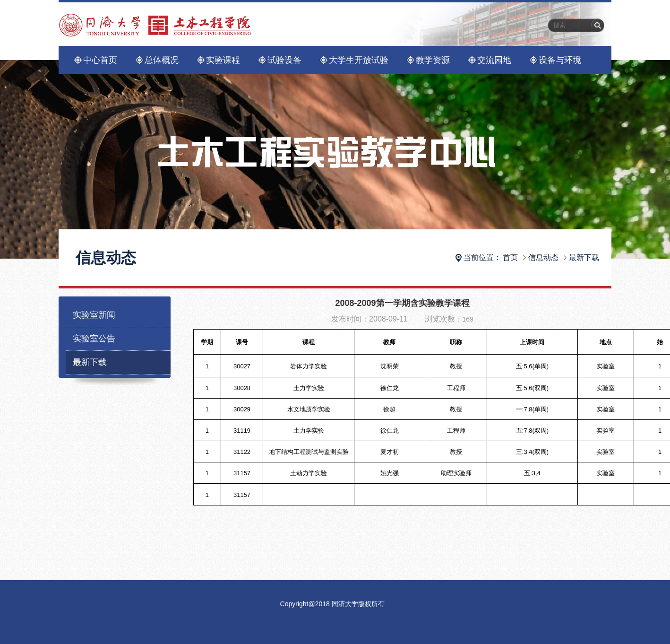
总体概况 (162, 60)
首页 (510, 257)
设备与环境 (560, 60)
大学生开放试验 (359, 60)
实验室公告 (94, 339)
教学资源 (433, 60)
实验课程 (223, 60)
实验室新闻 (94, 315)
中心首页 (100, 60)
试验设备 (284, 60)
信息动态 (543, 257)
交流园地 (494, 60)
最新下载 (584, 257)
